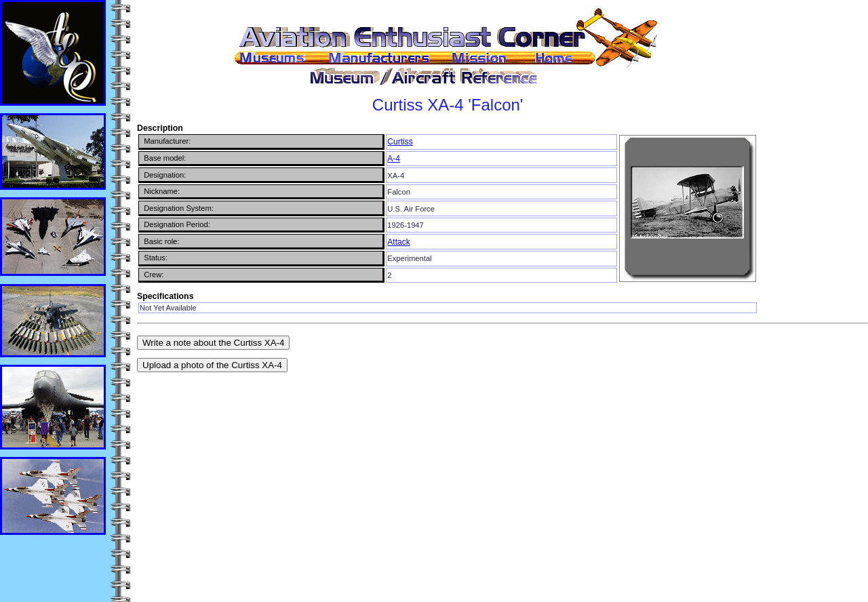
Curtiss (400, 142)
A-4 (394, 159)
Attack (398, 242)
